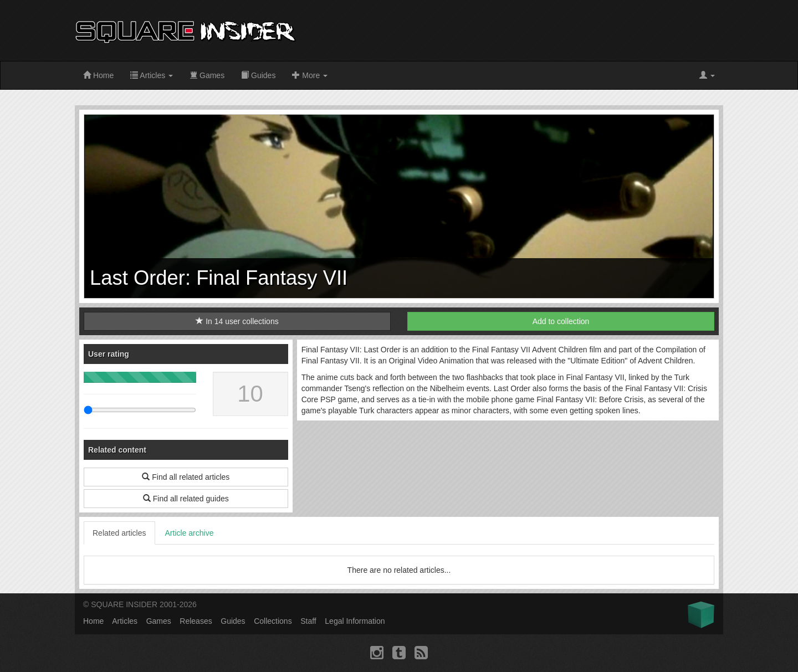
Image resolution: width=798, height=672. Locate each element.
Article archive (190, 533)
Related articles (119, 533)
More (310, 75)
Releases (196, 621)
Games (207, 75)
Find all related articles (186, 477)
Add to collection (561, 321)
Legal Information (355, 621)
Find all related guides (186, 499)
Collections (273, 621)
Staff (308, 621)
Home (98, 75)
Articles (152, 75)
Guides (258, 75)
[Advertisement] (521, 30)
